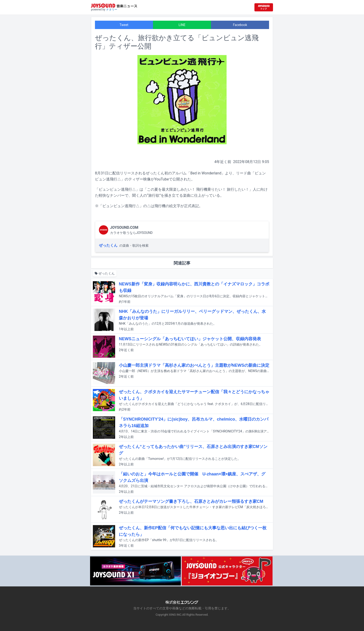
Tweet (124, 25)
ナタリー (112, 10)
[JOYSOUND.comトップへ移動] (264, 7)
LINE (182, 25)
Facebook (240, 25)
